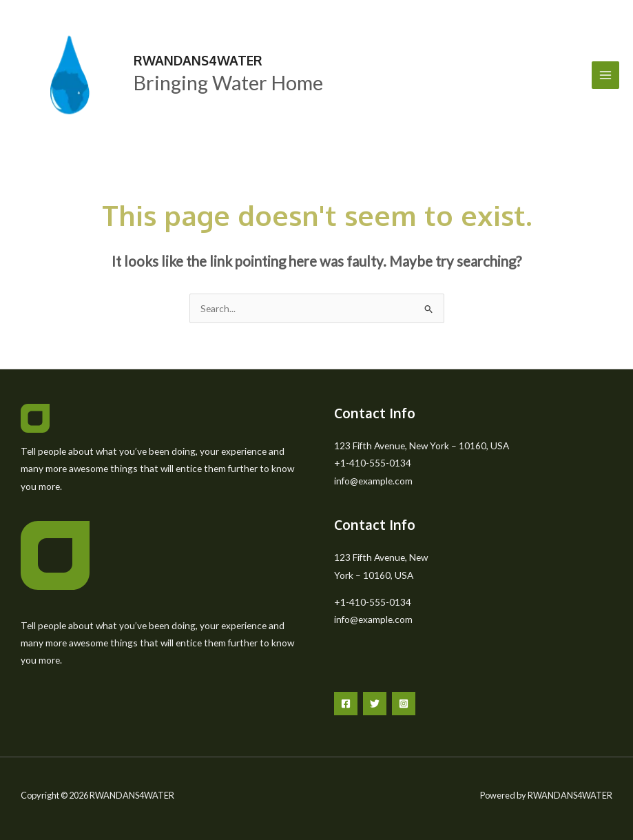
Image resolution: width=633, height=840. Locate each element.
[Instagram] (404, 704)
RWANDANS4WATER (198, 60)
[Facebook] (346, 704)
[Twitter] (375, 704)
